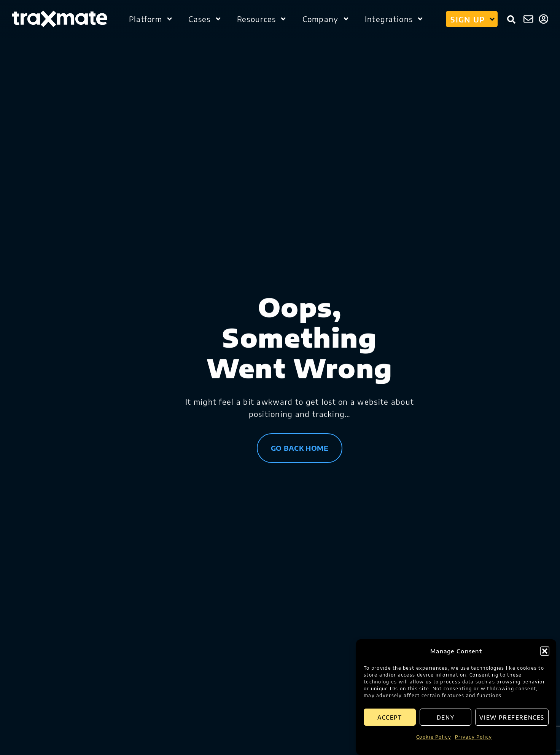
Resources (262, 19)
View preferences (512, 717)
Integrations (395, 19)
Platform (151, 19)
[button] (545, 651)
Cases (205, 19)
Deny (445, 717)
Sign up (473, 19)
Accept (390, 717)
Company (326, 19)
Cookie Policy (434, 737)
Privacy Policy (474, 737)
